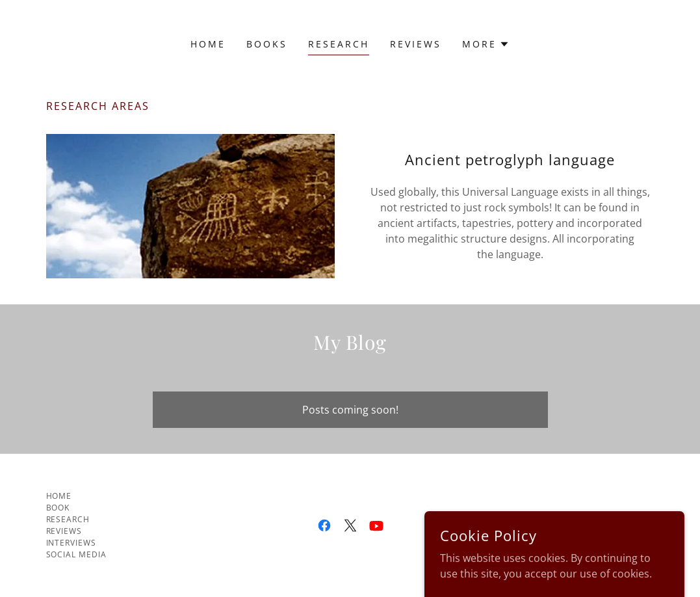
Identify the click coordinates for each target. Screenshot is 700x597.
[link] (324, 525)
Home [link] (208, 44)
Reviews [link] (416, 44)
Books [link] (267, 44)
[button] (486, 44)
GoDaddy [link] (554, 525)
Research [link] (339, 44)
